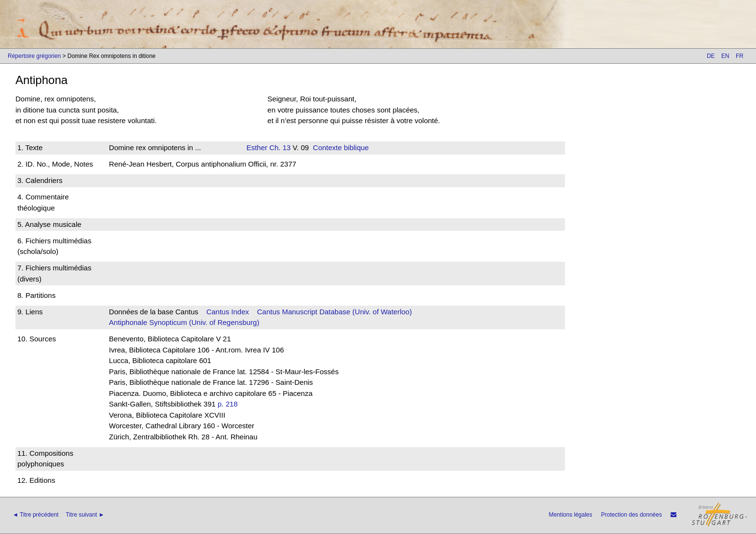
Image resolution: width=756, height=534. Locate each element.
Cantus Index (228, 312)
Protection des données (632, 515)
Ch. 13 (279, 148)
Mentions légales (570, 515)
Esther (257, 148)
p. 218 (228, 404)
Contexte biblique (341, 148)
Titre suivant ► (85, 515)
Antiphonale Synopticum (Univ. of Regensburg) (184, 322)
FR (740, 56)
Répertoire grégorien (34, 56)
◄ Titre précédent (35, 515)
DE (711, 56)
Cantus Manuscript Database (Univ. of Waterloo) (335, 312)
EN (725, 56)
